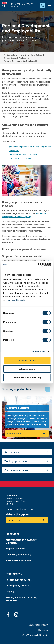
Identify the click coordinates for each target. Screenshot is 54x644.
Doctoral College (35, 55)
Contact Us (43, 630)
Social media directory (38, 625)
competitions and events (20, 158)
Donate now (14, 520)
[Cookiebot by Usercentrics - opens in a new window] (38, 265)
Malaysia (11, 514)
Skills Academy (12, 452)
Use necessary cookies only (27, 377)
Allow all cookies (27, 360)
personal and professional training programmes (30, 147)
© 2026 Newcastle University (35, 635)
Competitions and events (17, 470)
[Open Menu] (49, 5)
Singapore (23, 514)
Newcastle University (15, 55)
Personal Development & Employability (21, 61)
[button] (48, 389)
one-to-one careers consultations (24, 154)
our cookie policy (17, 300)
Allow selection (27, 369)
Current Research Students (15, 58)
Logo (5, 5)
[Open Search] (42, 5)
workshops (14, 151)
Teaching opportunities (16, 461)
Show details (39, 352)
